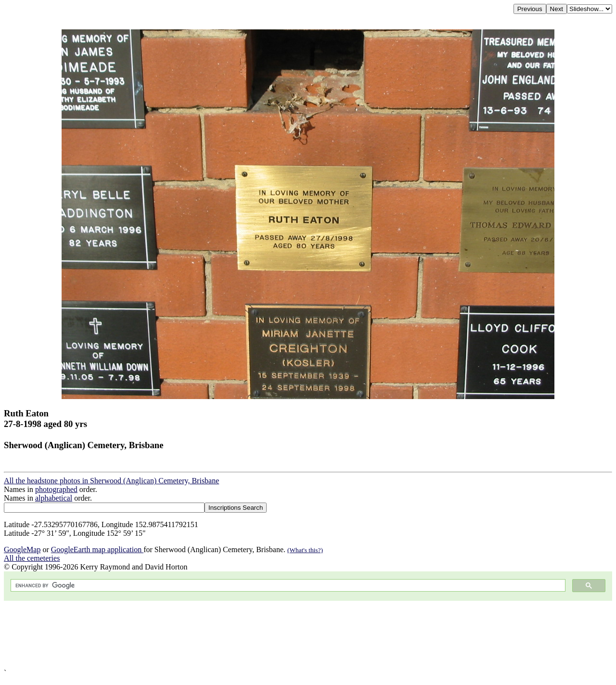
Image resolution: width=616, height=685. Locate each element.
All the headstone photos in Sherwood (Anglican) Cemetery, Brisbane (111, 481)
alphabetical (54, 498)
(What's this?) (305, 550)
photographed (56, 489)
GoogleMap (22, 549)
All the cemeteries (32, 558)
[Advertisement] (293, 635)
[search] (287, 586)
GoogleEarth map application (97, 549)
